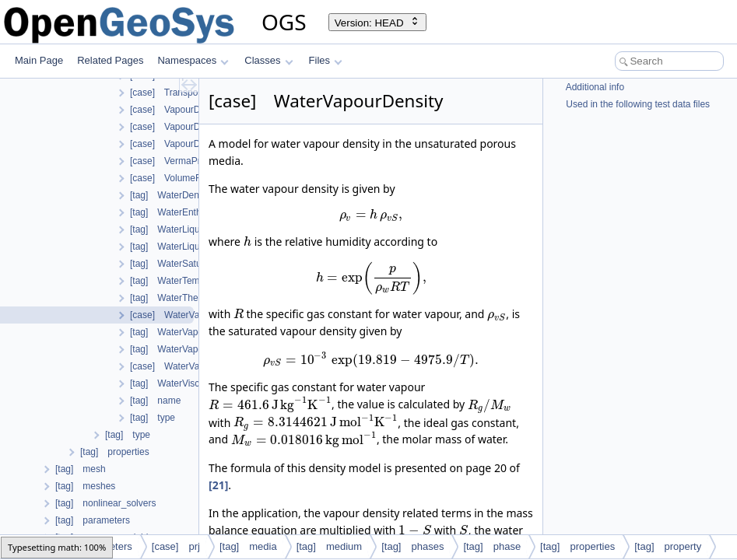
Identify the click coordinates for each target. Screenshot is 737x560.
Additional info (594, 87)
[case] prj (176, 546)
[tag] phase (492, 546)
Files (326, 60)
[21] (218, 485)
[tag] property (668, 546)
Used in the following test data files (637, 104)
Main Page (39, 60)
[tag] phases (412, 546)
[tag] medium (330, 546)
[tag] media (248, 546)
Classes (268, 60)
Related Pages (110, 60)
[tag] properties (577, 546)
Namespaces (193, 60)
